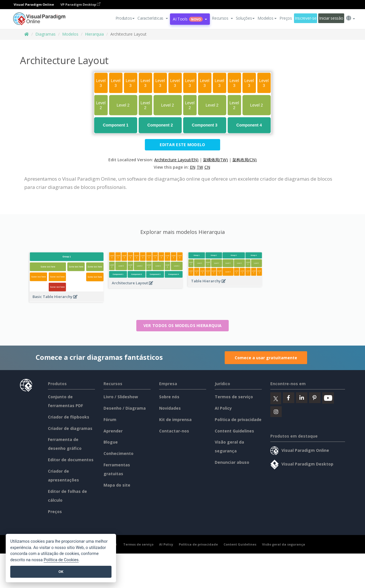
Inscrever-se (306, 18)
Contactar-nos (174, 431)
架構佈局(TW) (215, 160)
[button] (153, 18)
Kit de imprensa (175, 419)
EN (193, 167)
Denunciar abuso (232, 462)
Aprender (113, 431)
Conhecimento (118, 453)
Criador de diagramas (70, 428)
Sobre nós (169, 397)
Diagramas (45, 34)
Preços (286, 18)
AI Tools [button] (190, 19)
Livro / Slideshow (121, 397)
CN (207, 167)
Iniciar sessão (331, 18)
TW (200, 167)
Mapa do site (117, 485)
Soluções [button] (245, 18)
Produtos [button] (125, 18)
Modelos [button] (267, 18)
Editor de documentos (71, 460)
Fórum (110, 419)
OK (61, 572)
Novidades (170, 408)
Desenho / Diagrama (125, 408)
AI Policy (223, 408)
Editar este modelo (182, 145)
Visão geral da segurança (284, 544)
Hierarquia (94, 34)
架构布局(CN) (245, 160)
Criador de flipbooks (69, 417)
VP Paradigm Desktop (80, 4)
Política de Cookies (61, 560)
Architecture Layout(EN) (176, 160)
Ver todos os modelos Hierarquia (182, 325)
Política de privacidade (238, 419)
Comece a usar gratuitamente (266, 358)
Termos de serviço (234, 397)
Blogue (111, 442)
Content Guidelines (234, 431)
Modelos (70, 34)
